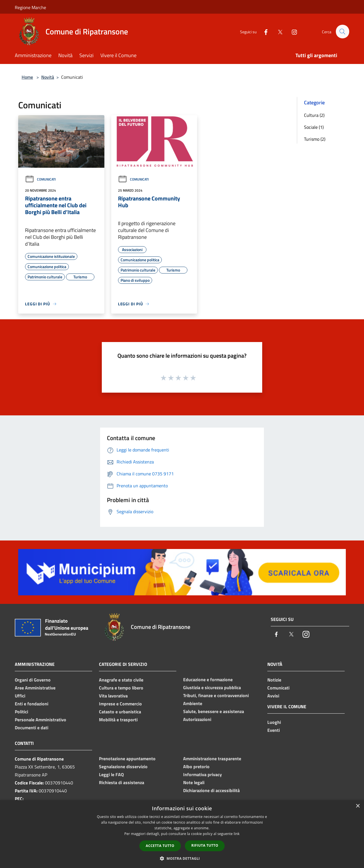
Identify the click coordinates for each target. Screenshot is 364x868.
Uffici (20, 696)
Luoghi (274, 722)
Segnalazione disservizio (123, 767)
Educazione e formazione (208, 680)
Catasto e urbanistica (120, 712)
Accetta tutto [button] (160, 846)
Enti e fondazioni (32, 704)
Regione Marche (30, 7)
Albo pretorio (196, 767)
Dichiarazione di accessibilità (211, 790)
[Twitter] (278, 31)
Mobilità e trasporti (118, 720)
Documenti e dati (32, 728)
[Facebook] (263, 31)
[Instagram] (292, 31)
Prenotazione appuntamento (127, 759)
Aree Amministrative (35, 688)
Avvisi (273, 696)
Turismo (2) (315, 139)
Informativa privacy (202, 774)
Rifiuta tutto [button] (205, 845)
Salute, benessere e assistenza (214, 711)
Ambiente (193, 703)
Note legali (194, 782)
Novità (48, 77)
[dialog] (182, 834)
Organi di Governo (33, 680)
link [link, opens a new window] (237, 834)
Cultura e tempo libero (121, 688)
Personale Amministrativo (41, 720)
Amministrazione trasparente (212, 759)
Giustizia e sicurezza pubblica (212, 687)
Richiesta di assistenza (122, 782)
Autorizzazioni (197, 719)
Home (27, 77)
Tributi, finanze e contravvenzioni (216, 695)
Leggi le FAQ (111, 774)
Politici (21, 712)
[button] (182, 858)
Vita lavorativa (113, 696)
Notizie (274, 680)
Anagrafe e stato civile (121, 680)
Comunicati (40, 179)
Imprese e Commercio (120, 704)
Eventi (274, 730)
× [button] (358, 806)
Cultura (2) (314, 115)
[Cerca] (342, 32)
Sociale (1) (314, 127)
